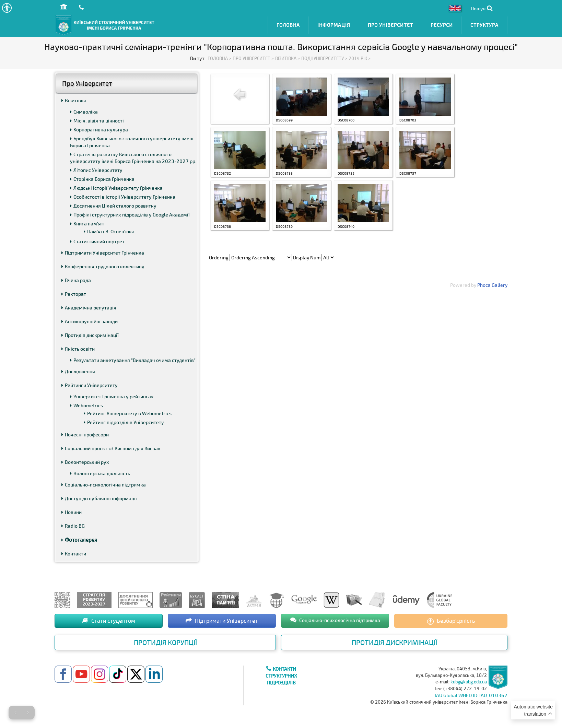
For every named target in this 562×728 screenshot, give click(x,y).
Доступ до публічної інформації (99, 498)
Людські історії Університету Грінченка (116, 188)
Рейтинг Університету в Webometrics (128, 413)
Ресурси (442, 25)
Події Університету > (324, 58)
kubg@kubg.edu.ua (469, 682)
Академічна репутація (89, 308)
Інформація (334, 25)
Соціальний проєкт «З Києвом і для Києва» (111, 448)
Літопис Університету (96, 170)
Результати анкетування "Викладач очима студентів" (133, 360)
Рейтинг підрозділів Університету (124, 422)
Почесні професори (85, 435)
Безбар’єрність (451, 621)
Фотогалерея (79, 540)
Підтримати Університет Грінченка (103, 253)
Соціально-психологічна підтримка (104, 485)
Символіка (84, 112)
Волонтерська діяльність (100, 473)
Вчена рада (76, 280)
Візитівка (74, 100)
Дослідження (78, 371)
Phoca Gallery (492, 285)
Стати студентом (109, 620)
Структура (484, 25)
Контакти (74, 554)
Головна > (219, 58)
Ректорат (74, 294)
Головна (288, 25)
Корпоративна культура (99, 130)
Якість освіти (78, 349)
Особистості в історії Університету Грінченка (123, 197)
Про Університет (390, 25)
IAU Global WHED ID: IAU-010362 (471, 695)
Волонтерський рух (85, 462)
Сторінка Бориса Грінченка (102, 179)
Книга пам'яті (87, 224)
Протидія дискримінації (90, 335)
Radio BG (73, 526)
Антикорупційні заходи (90, 321)
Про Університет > (253, 58)
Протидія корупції (165, 642)
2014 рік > (360, 58)
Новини (72, 512)
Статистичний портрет (97, 241)
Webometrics (86, 405)
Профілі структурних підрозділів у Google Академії (130, 215)
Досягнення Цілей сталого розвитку (113, 206)
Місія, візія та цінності (97, 121)
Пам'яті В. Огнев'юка (109, 231)
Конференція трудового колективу (103, 266)
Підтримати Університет (222, 620)
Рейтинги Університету (90, 385)
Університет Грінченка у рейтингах (112, 396)
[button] (7, 8)
